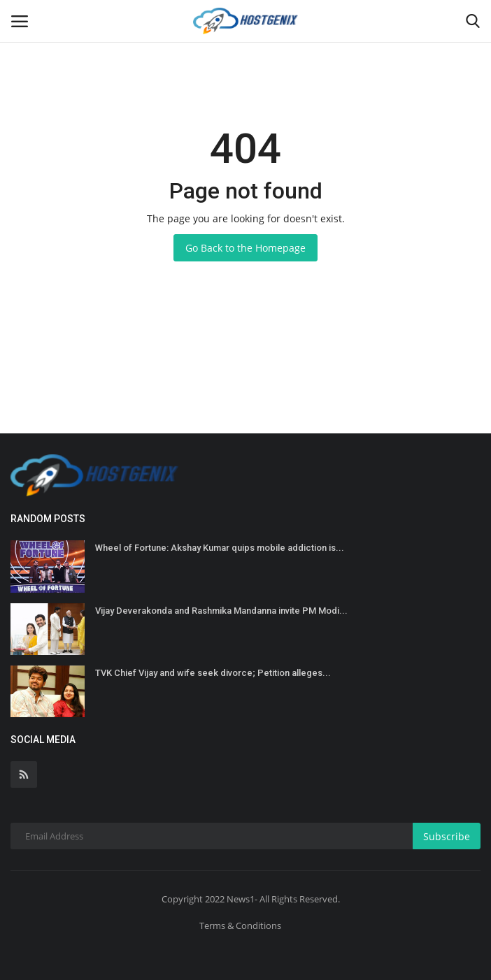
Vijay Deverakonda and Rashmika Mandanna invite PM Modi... (221, 611)
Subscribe (447, 836)
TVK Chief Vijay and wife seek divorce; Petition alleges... (213, 673)
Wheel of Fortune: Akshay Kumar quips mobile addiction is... (220, 548)
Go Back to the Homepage (245, 248)
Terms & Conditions (240, 925)
